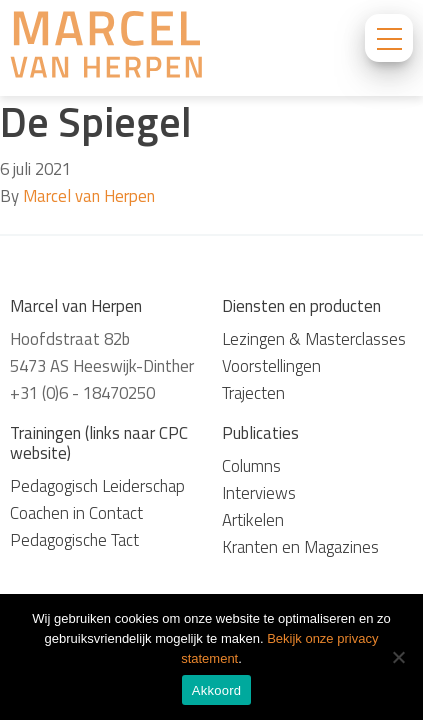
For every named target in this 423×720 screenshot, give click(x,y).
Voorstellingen (271, 366)
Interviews (259, 493)
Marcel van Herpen (89, 196)
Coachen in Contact (76, 513)
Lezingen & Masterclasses (314, 339)
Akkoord (216, 690)
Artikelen (253, 520)
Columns (251, 466)
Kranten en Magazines (300, 547)
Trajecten (253, 393)
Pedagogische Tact (74, 540)
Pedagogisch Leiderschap (97, 486)
